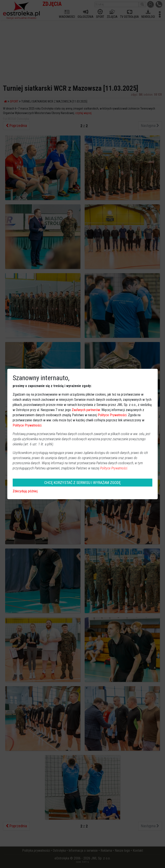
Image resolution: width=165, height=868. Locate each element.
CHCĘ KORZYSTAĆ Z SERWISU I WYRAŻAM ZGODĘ (82, 483)
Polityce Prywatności (112, 415)
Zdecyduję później (25, 491)
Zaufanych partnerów (86, 410)
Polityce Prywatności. (114, 468)
